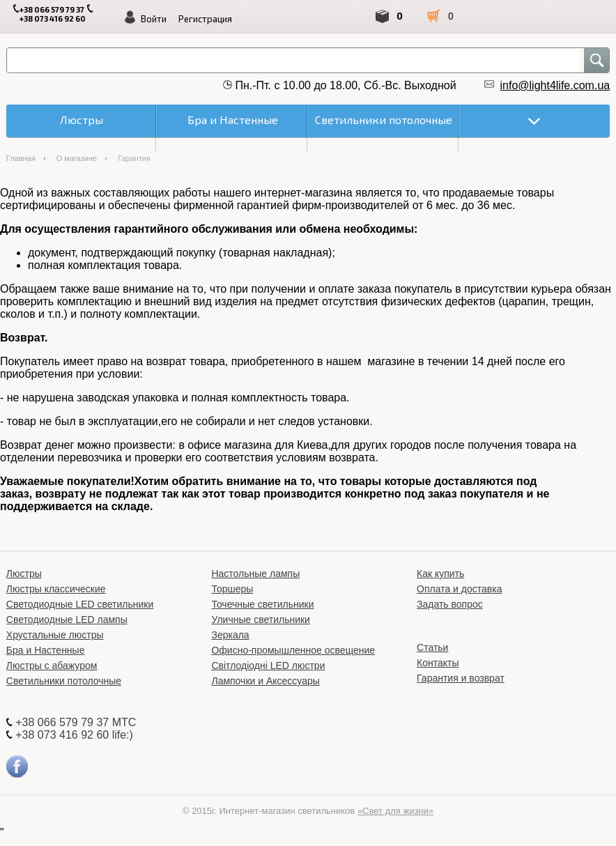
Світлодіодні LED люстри (268, 666)
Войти (154, 19)
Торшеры (232, 589)
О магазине (77, 158)
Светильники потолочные (64, 681)
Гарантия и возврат (461, 678)
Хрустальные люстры (55, 635)
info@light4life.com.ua (555, 85)
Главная (21, 158)
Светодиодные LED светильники (80, 604)
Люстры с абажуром (52, 666)
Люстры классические (56, 589)
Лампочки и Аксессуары (265, 681)
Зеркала (230, 635)
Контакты (438, 663)
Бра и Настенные (46, 650)
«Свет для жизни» (395, 811)
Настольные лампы (255, 574)
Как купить (440, 574)
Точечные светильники (262, 604)
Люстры (24, 574)
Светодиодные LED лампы (67, 620)
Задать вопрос (450, 604)
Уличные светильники (261, 620)
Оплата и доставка (459, 589)
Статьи (432, 647)
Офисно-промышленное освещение (293, 650)
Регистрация (205, 19)
